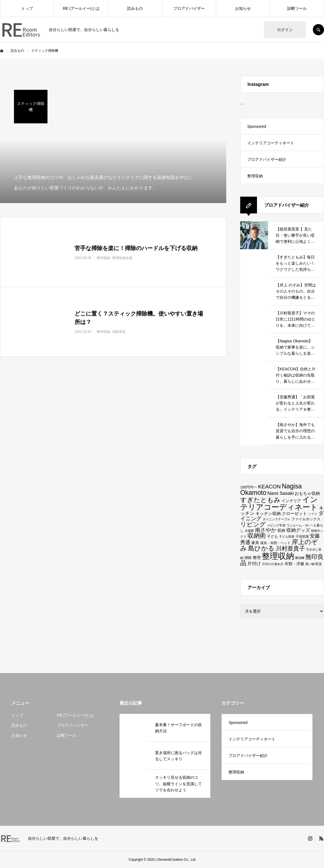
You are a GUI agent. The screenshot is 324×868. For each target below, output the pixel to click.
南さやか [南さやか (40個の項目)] (266, 530)
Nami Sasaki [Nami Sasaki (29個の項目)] (280, 493)
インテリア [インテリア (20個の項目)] (291, 501)
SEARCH (318, 30)
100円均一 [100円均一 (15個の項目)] (249, 487)
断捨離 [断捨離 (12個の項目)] (300, 558)
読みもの (135, 8)
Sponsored (257, 126)
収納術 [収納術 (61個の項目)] (257, 536)
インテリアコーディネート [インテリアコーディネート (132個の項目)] (279, 503)
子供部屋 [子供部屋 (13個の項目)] (302, 536)
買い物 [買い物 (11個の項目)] (310, 564)
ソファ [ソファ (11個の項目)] (313, 514)
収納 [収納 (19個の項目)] (281, 530)
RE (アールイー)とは (81, 8)
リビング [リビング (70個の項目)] (253, 524)
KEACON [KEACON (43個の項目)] (269, 487)
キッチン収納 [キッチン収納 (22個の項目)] (268, 513)
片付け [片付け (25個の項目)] (254, 564)
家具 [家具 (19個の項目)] (255, 543)
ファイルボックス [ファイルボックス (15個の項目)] (306, 519)
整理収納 (255, 176)
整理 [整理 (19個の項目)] (257, 558)
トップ (27, 8)
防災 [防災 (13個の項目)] (319, 564)
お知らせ (243, 8)
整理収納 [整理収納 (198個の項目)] (278, 556)
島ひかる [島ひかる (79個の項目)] (261, 548)
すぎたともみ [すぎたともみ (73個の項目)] (260, 500)
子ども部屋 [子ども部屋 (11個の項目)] (287, 537)
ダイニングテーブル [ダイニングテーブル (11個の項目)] (276, 519)
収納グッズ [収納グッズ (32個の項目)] (298, 530)
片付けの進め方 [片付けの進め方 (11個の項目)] (273, 564)
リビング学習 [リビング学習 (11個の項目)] (276, 525)
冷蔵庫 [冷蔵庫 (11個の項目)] (249, 531)
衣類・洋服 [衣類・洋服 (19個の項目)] (294, 564)
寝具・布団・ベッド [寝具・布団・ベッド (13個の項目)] (275, 543)
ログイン (285, 30)
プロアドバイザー (189, 8)
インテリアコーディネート (271, 143)
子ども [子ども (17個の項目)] (272, 536)
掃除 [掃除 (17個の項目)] (248, 558)
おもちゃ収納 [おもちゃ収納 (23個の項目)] (307, 493)
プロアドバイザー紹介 (267, 159)
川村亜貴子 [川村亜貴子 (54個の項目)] (290, 548)
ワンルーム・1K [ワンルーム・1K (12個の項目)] (298, 525)
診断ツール (297, 8)
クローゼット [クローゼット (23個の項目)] (294, 513)
